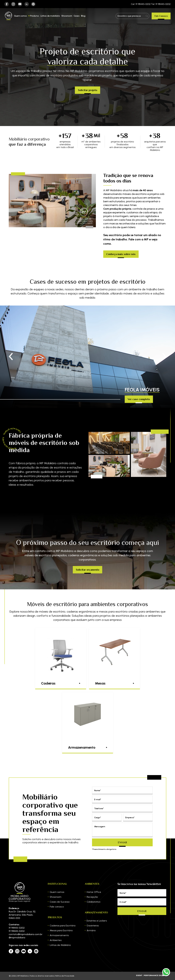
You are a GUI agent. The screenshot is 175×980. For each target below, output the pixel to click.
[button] (164, 357)
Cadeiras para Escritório (63, 926)
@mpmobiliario (17, 938)
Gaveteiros (93, 926)
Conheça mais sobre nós (121, 254)
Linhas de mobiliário (50, 16)
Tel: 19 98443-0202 (161, 4)
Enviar (122, 842)
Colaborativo (93, 902)
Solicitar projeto (88, 90)
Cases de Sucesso (60, 902)
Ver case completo (139, 399)
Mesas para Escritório (61, 930)
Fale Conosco (161, 16)
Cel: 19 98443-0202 (141, 4)
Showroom (67, 16)
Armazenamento (59, 935)
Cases (77, 16)
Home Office (94, 892)
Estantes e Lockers (97, 921)
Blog (83, 16)
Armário (91, 930)
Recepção (92, 897)
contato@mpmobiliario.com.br (24, 934)
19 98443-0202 (17, 928)
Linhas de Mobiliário (60, 945)
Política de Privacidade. (65, 976)
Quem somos (21, 16)
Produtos (35, 16)
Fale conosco (57, 907)
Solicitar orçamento (88, 570)
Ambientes (56, 940)
